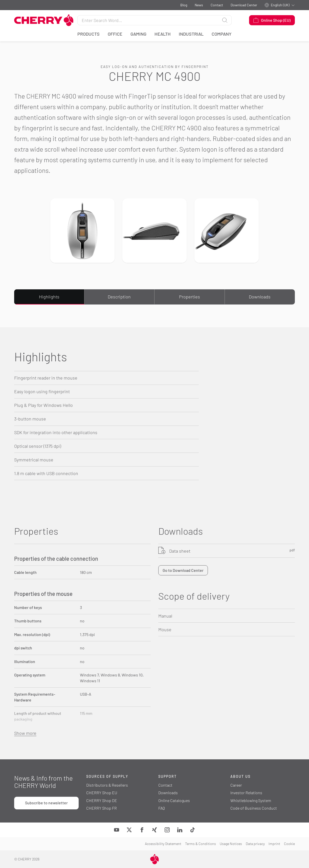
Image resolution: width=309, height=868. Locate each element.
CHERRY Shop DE (102, 800)
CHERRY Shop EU (102, 793)
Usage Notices (231, 844)
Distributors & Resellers (107, 785)
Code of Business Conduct (254, 808)
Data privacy (255, 844)
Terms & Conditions (201, 844)
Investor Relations (246, 793)
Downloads (260, 297)
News (199, 5)
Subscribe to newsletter (46, 803)
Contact (217, 5)
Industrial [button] (191, 34)
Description (119, 297)
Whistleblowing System (251, 800)
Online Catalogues (174, 800)
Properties (190, 297)
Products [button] (89, 34)
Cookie (289, 844)
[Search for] (148, 20)
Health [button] (163, 34)
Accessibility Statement (163, 844)
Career (236, 785)
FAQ (162, 808)
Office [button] (115, 34)
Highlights (49, 297)
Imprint (274, 844)
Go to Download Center (183, 570)
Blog (184, 5)
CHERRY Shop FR (102, 808)
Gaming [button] (138, 34)
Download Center (244, 5)
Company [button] (222, 34)
